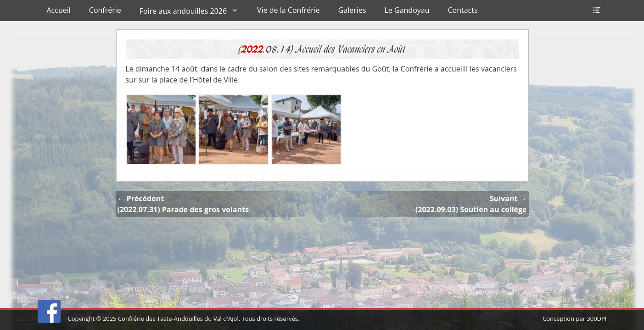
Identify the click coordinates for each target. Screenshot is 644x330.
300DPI (596, 319)
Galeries (352, 10)
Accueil (59, 10)
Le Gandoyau (407, 10)
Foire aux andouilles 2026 (183, 11)
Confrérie (105, 10)
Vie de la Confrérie (288, 10)
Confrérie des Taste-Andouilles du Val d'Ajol (178, 319)
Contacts (462, 10)
